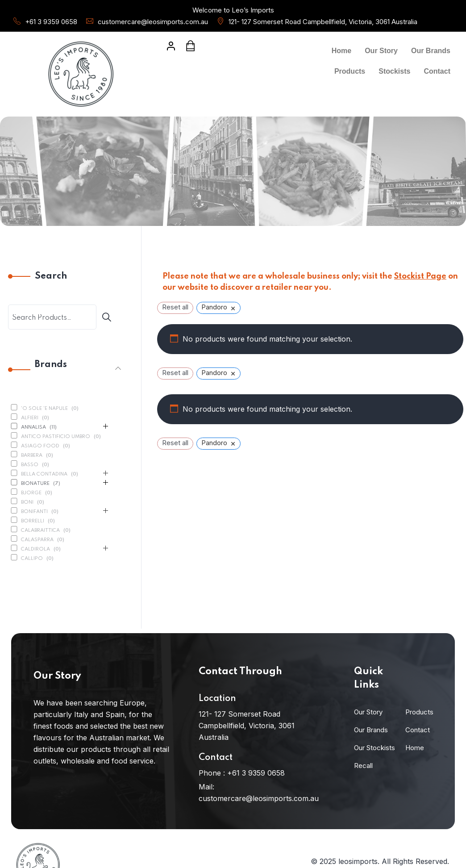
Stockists (394, 71)
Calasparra (37, 540)
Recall (363, 766)
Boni (27, 502)
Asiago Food (40, 446)
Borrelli (33, 521)
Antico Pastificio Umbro (56, 437)
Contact (437, 71)
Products (350, 71)
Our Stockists (374, 748)
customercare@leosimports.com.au (153, 22)
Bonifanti (34, 512)
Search (51, 276)
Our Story (381, 51)
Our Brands (431, 51)
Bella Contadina (44, 474)
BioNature (35, 484)
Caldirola (35, 549)
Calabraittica (40, 530)
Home (341, 51)
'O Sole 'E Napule (44, 409)
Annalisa (33, 427)
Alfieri (30, 418)
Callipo (32, 559)
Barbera (32, 455)
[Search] (110, 317)
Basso (30, 465)
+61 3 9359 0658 (51, 22)
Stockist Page (420, 276)
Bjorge (31, 493)
